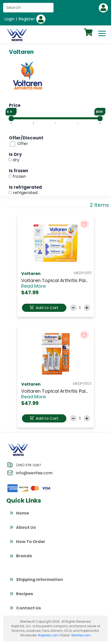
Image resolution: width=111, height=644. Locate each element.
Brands (20, 557)
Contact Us (25, 609)
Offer (23, 144)
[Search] (28, 8)
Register (27, 19)
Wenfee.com (81, 635)
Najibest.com (48, 635)
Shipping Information (36, 580)
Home (19, 514)
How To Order (27, 542)
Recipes (21, 594)
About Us (22, 528)
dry (16, 160)
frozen (19, 176)
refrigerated (25, 193)
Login (9, 19)
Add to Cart (44, 308)
